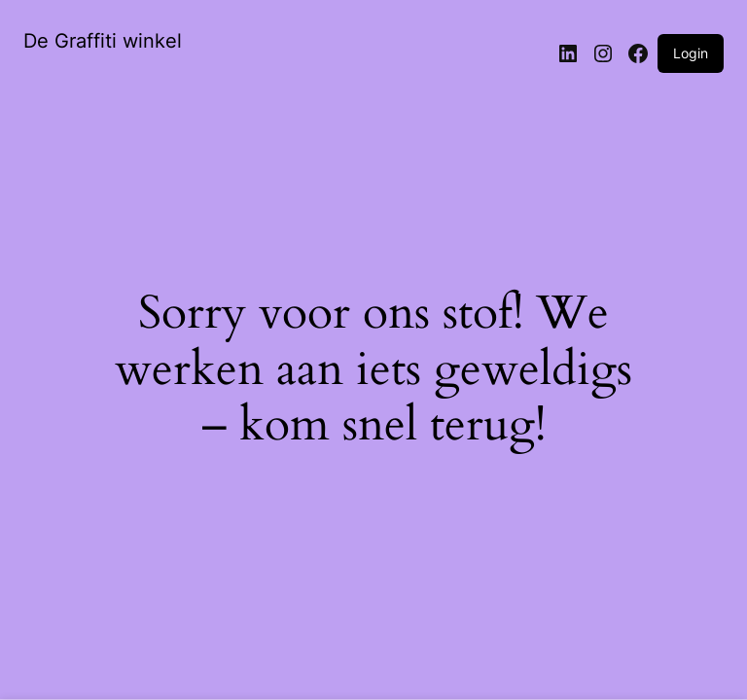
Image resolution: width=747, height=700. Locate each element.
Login (691, 53)
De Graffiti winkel (103, 41)
